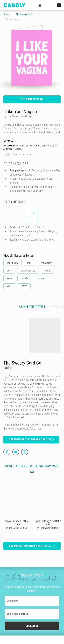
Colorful (25, 278)
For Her (41, 278)
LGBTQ (24, 286)
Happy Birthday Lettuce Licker (17, 522)
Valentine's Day (28, 270)
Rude (9, 278)
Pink (29, 263)
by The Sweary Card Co (17, 528)
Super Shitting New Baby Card (47, 522)
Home (6, 14)
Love (9, 270)
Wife (9, 286)
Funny (47, 270)
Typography (13, 263)
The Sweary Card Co (26, 14)
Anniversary (46, 263)
